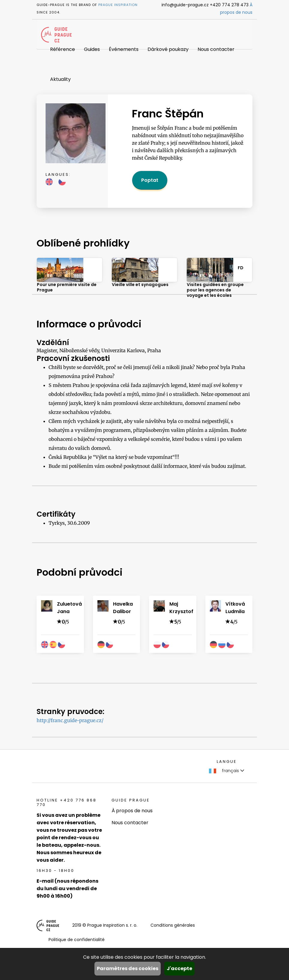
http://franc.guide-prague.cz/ (70, 720)
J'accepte (179, 968)
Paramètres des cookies (128, 968)
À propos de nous (132, 811)
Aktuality (60, 79)
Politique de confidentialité (77, 940)
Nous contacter (216, 49)
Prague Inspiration (118, 5)
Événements (124, 49)
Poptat (150, 180)
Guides (92, 49)
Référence (63, 49)
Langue (227, 762)
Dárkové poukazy (168, 49)
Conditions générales (173, 925)
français (227, 771)
